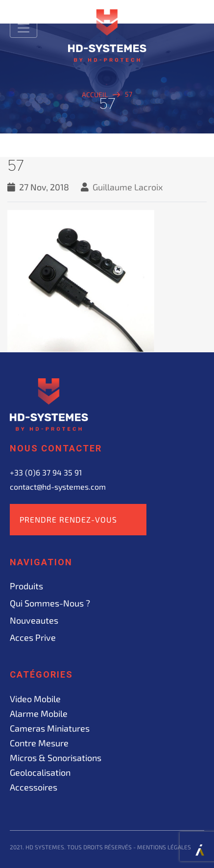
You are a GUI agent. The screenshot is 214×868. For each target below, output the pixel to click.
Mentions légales (164, 847)
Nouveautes (34, 620)
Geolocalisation (40, 772)
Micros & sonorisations (56, 758)
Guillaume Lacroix (128, 187)
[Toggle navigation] (24, 28)
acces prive (33, 637)
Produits (26, 586)
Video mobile (35, 699)
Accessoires (34, 787)
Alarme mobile (39, 713)
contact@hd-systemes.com (58, 487)
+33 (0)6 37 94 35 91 (46, 472)
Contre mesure (39, 743)
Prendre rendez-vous (68, 519)
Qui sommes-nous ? (50, 603)
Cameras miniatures (50, 728)
